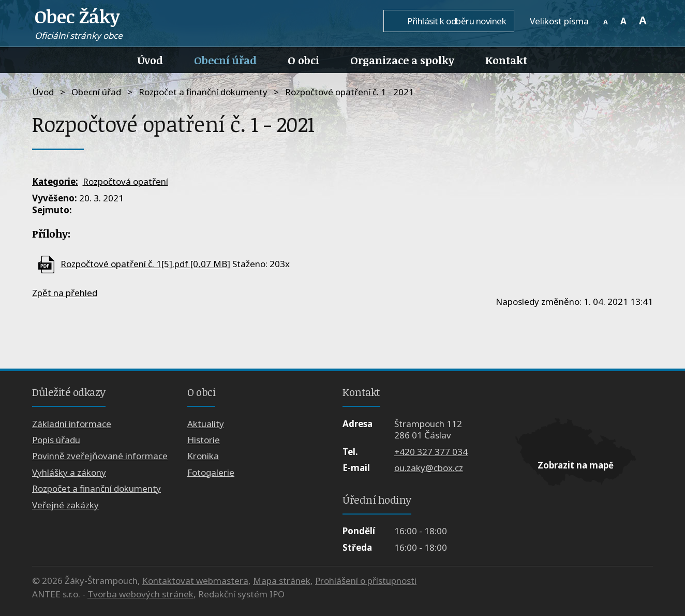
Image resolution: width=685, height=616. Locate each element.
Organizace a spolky (402, 60)
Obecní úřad (225, 60)
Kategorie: (55, 181)
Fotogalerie (211, 472)
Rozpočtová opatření (125, 181)
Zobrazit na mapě (576, 465)
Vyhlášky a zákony (69, 472)
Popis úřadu (56, 440)
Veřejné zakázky (65, 505)
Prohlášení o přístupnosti (366, 581)
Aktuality (206, 424)
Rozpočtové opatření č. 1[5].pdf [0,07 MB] (145, 264)
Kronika (203, 456)
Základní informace (72, 424)
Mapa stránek (282, 581)
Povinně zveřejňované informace (100, 456)
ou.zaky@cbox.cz (429, 468)
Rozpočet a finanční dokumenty (203, 92)
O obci (303, 60)
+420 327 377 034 (431, 452)
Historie (204, 440)
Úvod (150, 60)
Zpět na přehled (65, 293)
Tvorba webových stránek (140, 594)
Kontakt (506, 60)
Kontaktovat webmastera (195, 581)
